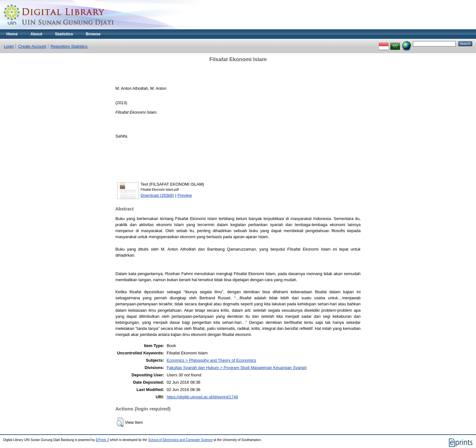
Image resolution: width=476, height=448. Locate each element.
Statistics (64, 34)
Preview (185, 195)
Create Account (32, 46)
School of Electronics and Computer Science (180, 440)
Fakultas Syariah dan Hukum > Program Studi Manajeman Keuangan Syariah (237, 368)
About (36, 34)
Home (12, 34)
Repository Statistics (69, 46)
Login (9, 46)
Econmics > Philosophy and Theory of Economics (211, 360)
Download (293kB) (157, 195)
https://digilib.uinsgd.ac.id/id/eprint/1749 (202, 397)
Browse (93, 34)
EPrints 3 (103, 440)
